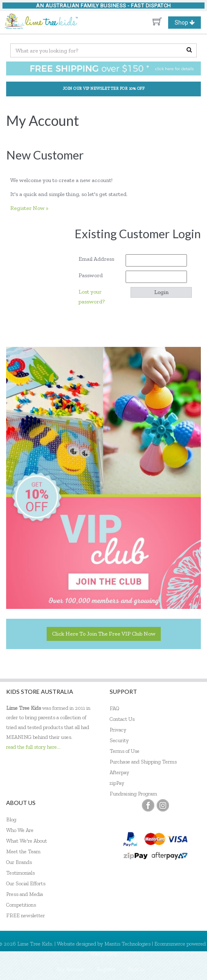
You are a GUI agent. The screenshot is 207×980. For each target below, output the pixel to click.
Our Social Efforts (26, 883)
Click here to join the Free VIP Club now (104, 634)
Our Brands (19, 862)
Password (93, 275)
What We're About (27, 841)
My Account (71, 969)
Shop (188, 23)
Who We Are (20, 830)
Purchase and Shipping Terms (143, 762)
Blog (11, 819)
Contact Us (122, 719)
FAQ (115, 708)
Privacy (118, 730)
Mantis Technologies (127, 944)
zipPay (117, 783)
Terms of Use (125, 751)
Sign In (136, 969)
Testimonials (20, 873)
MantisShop (104, 954)
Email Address (99, 259)
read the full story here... (33, 747)
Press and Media (25, 894)
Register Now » (29, 208)
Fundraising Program (133, 794)
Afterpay (119, 772)
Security (119, 740)
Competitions (21, 905)
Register (106, 969)
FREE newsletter (26, 915)
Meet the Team (23, 851)
